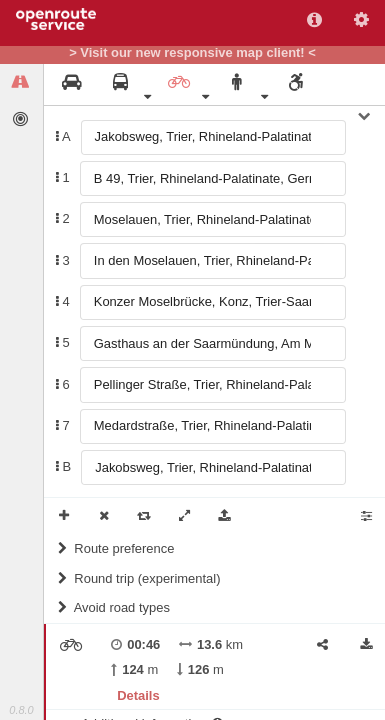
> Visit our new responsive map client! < (192, 53)
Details (138, 695)
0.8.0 (21, 710)
